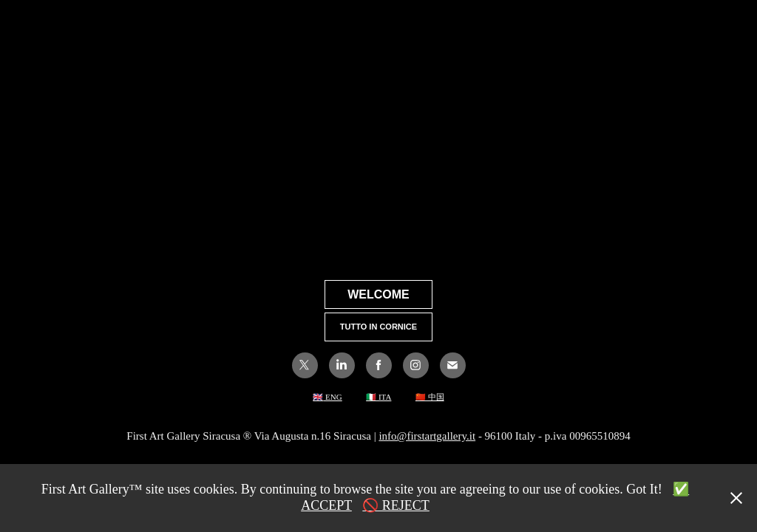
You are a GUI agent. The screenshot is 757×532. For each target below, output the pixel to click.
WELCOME (378, 294)
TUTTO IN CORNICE (378, 327)
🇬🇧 (318, 397)
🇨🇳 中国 (430, 397)
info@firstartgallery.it (427, 436)
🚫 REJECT (396, 505)
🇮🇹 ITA (378, 397)
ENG (332, 397)
